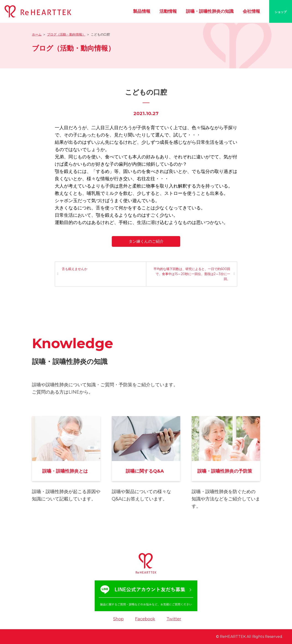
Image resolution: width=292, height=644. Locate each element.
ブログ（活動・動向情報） (66, 34)
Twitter (174, 619)
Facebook (145, 619)
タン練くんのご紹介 (146, 241)
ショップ (281, 12)
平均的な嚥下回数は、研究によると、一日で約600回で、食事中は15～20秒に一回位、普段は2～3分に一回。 (192, 274)
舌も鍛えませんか (75, 269)
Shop (118, 619)
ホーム (37, 34)
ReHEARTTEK (233, 637)
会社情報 (251, 11)
